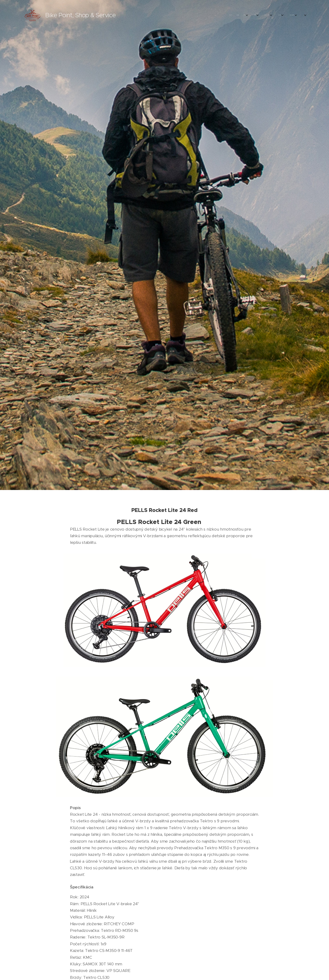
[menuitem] (232, 15)
